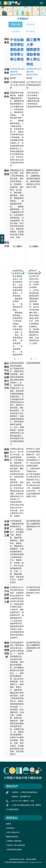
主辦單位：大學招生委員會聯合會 (25, 792)
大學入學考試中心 (13, 832)
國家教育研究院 (12, 837)
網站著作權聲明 (31, 859)
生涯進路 (15, 31)
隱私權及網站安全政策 (17, 859)
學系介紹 (15, 24)
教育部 (9, 824)
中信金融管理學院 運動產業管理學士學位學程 (17, 50)
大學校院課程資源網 (14, 850)
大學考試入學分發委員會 (15, 845)
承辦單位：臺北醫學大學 (21, 797)
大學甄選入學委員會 (14, 841)
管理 (14, 69)
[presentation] (12, 273)
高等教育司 (10, 828)
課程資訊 (31, 24)
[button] (15, 359)
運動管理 (16, 75)
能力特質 (31, 31)
